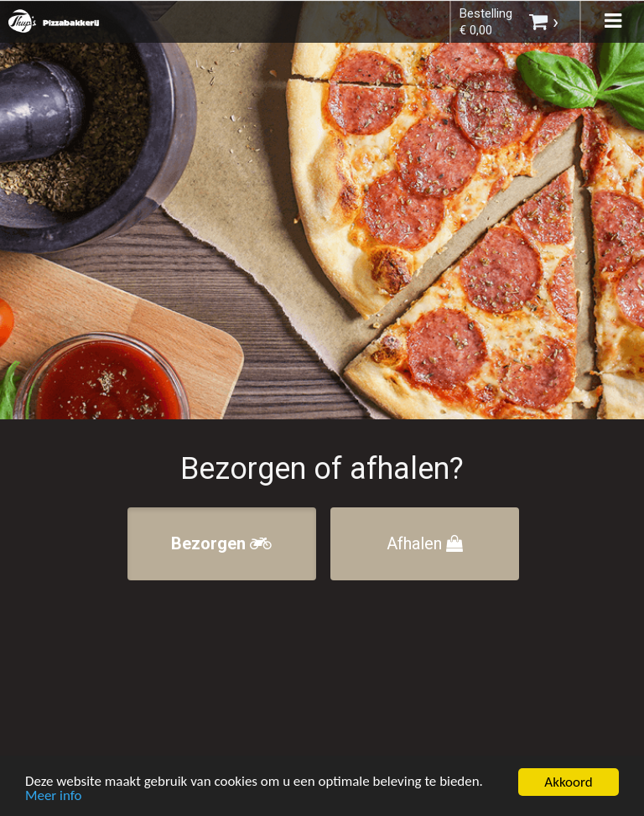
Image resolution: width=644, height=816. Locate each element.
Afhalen (425, 543)
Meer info (54, 798)
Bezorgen (221, 543)
